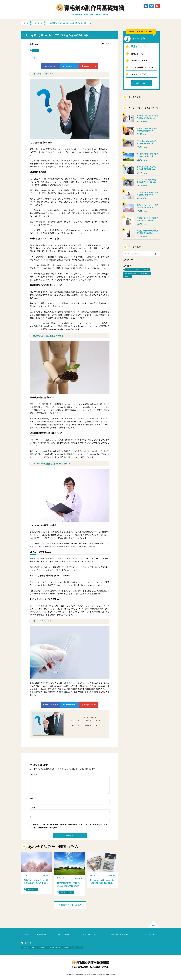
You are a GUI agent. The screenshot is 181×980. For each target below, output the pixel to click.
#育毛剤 (146, 270)
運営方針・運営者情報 (120, 934)
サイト (33, 817)
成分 (36, 50)
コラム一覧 (38, 23)
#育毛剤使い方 (144, 273)
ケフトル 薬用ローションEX (143, 67)
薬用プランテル (138, 54)
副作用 (63, 892)
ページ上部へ (154, 924)
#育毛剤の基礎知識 (131, 273)
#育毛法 (127, 276)
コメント (34, 774)
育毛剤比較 (41, 934)
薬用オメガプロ (139, 46)
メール (33, 808)
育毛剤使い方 (32, 889)
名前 (32, 798)
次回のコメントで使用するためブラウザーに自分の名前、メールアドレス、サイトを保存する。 (71, 825)
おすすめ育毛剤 (63, 934)
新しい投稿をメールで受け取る (45, 828)
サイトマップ (149, 934)
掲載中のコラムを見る (70, 905)
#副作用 (130, 270)
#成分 (138, 270)
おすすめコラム (89, 934)
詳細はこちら (141, 83)
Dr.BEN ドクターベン (140, 61)
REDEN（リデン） (139, 74)
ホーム (26, 23)
